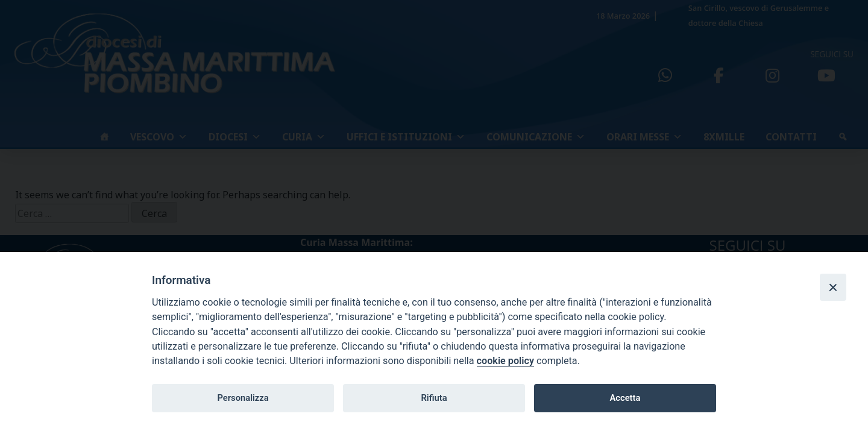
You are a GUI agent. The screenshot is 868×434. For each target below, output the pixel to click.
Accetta (625, 398)
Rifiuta (434, 398)
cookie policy (505, 361)
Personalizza (243, 398)
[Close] (833, 287)
